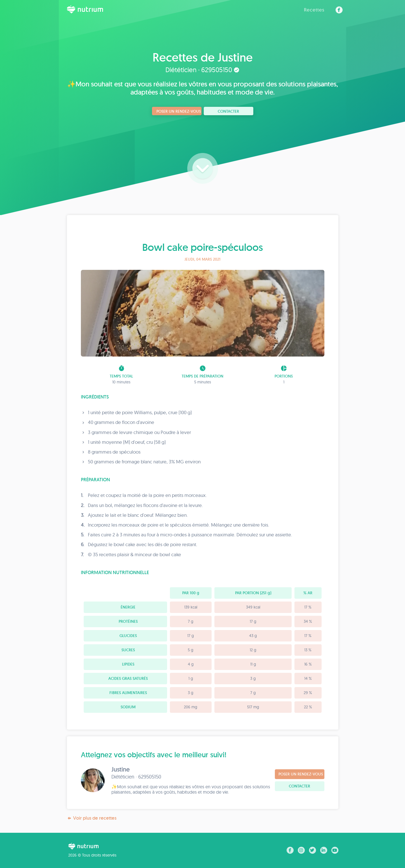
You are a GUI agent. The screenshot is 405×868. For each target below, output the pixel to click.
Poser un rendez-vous (179, 111)
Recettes (314, 10)
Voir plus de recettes (92, 818)
